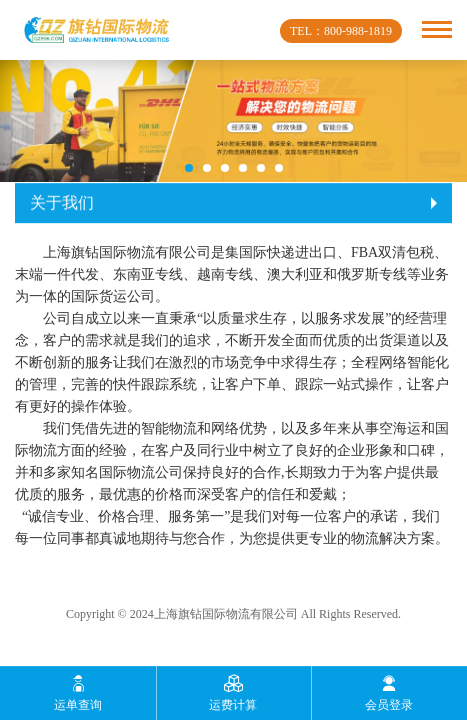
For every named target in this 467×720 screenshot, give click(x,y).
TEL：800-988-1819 (341, 31)
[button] (189, 168)
